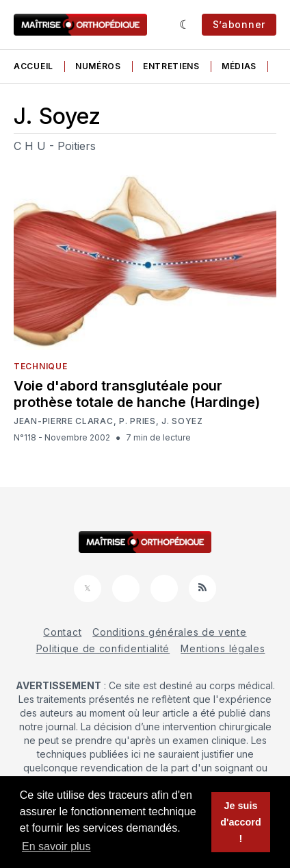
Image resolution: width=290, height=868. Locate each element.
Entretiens (171, 66)
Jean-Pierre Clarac (64, 421)
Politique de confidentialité (103, 648)
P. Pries (137, 421)
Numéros (98, 66)
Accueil (34, 66)
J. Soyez (182, 421)
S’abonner (239, 24)
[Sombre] (185, 25)
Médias (239, 66)
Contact (62, 632)
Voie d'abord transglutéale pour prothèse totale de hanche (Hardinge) (137, 394)
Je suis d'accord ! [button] (240, 822)
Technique (40, 366)
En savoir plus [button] (56, 846)
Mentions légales (223, 648)
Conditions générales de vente (169, 632)
